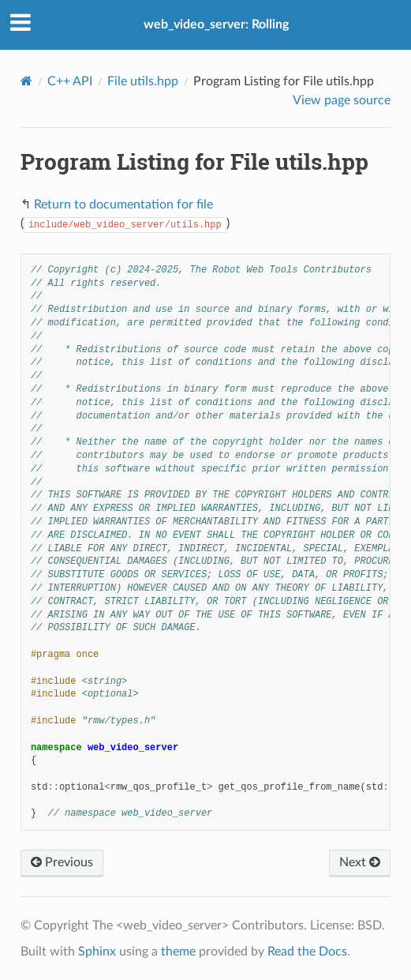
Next (360, 862)
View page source (342, 100)
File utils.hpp (143, 81)
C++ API (70, 81)
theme (178, 952)
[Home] (26, 81)
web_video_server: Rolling (216, 24)
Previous (62, 862)
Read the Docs (307, 952)
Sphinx (97, 952)
